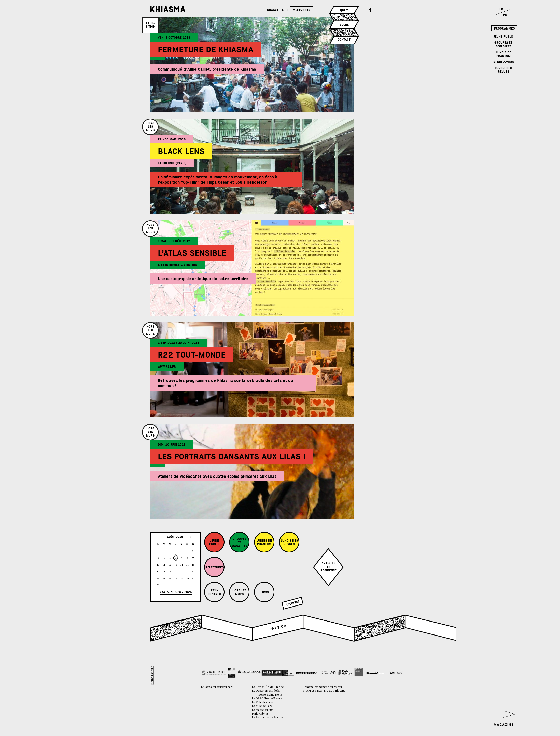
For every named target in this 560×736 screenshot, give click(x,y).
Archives (292, 603)
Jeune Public (503, 37)
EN (505, 15)
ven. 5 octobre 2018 (174, 38)
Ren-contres (214, 592)
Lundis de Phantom (503, 54)
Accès (344, 25)
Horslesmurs (150, 127)
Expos (264, 592)
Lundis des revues (503, 70)
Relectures (215, 567)
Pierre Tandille (152, 675)
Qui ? (344, 10)
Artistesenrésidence (328, 567)
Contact (344, 40)
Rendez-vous (503, 62)
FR (501, 9)
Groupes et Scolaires (503, 45)
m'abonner (302, 10)
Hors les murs (239, 592)
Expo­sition (150, 25)
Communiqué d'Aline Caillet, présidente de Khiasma (207, 69)
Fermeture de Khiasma (206, 50)
